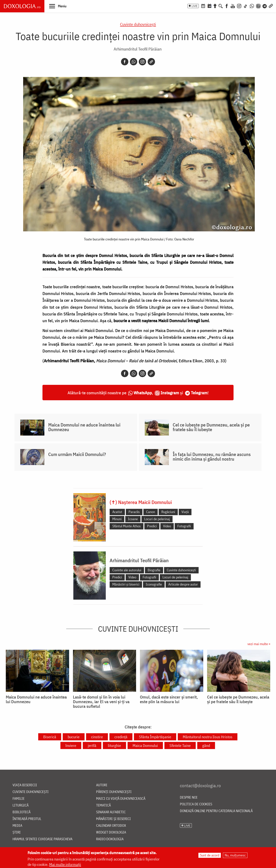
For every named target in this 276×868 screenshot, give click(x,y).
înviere (71, 745)
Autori (102, 785)
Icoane (133, 519)
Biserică (50, 737)
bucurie (74, 737)
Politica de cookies (196, 804)
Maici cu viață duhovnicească (121, 799)
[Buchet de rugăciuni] (215, 6)
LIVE (195, 6)
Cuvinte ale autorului (127, 570)
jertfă (92, 745)
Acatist (117, 512)
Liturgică (21, 805)
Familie (19, 799)
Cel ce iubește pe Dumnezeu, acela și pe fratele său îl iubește (211, 427)
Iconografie (154, 584)
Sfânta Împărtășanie (155, 737)
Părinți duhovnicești (114, 792)
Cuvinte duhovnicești (138, 24)
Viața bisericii (25, 785)
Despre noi (189, 798)
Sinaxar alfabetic (111, 812)
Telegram (199, 393)
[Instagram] (239, 6)
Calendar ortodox (111, 826)
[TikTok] (246, 6)
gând (206, 745)
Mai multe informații (65, 864)
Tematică (103, 805)
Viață (185, 512)
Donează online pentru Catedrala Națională (216, 811)
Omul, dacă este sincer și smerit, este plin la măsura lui (169, 699)
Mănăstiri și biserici (126, 584)
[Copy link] (151, 62)
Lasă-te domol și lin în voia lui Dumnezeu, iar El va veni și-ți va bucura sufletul (101, 702)
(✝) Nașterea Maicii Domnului (141, 502)
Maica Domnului (145, 745)
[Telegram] (265, 6)
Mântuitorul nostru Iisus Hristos (208, 737)
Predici (152, 526)
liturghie (114, 745)
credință (121, 737)
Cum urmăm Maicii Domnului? (77, 454)
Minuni (117, 519)
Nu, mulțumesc (235, 855)
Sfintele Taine (180, 745)
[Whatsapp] (134, 62)
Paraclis (134, 512)
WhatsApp (143, 393)
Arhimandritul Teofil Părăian (138, 49)
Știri (17, 832)
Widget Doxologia (111, 832)
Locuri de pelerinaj (157, 519)
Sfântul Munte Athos (127, 526)
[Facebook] (227, 6)
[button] (58, 6)
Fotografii (184, 526)
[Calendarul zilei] (209, 6)
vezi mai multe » (259, 644)
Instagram (170, 393)
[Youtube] (233, 6)
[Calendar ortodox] (203, 6)
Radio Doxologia (110, 839)
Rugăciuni (168, 512)
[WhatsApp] (252, 6)
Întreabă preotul (27, 819)
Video (167, 526)
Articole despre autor (183, 584)
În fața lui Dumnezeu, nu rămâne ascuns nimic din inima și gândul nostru (212, 457)
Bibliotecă (22, 812)
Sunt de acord (210, 855)
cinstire (97, 737)
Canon (151, 512)
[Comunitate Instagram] (258, 6)
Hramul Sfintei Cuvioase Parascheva (42, 839)
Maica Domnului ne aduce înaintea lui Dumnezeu (84, 427)
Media (17, 826)
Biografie (154, 570)
